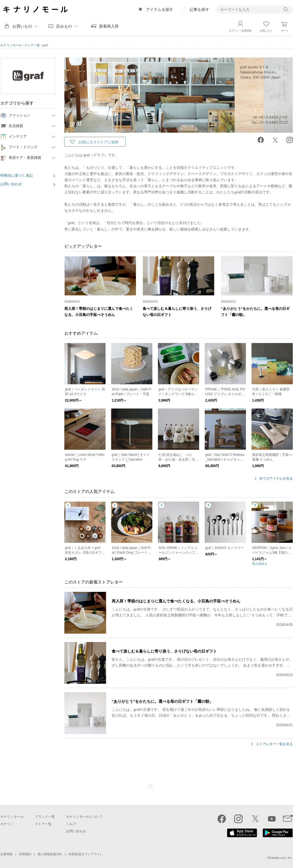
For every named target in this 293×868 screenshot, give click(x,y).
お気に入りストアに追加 (98, 142)
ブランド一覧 (45, 817)
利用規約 (25, 854)
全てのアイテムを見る (276, 479)
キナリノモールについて (84, 817)
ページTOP (151, 787)
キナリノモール (11, 45)
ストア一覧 (32, 45)
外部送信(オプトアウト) (85, 854)
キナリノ (7, 824)
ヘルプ (71, 824)
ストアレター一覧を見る (274, 744)
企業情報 (6, 854)
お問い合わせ (11, 184)
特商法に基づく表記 (17, 175)
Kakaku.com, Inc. (281, 858)
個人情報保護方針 (50, 854)
